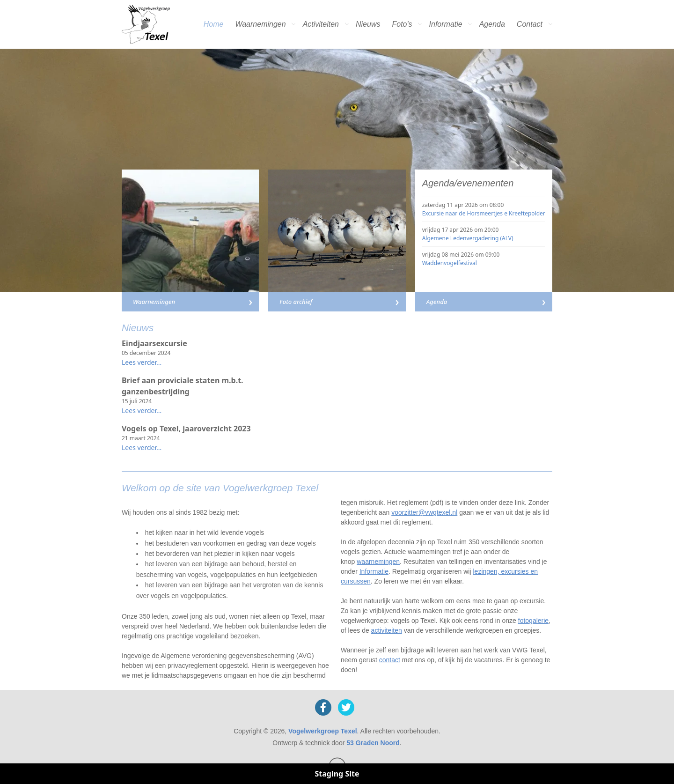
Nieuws (368, 24)
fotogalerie (533, 621)
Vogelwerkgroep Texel (323, 731)
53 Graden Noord (373, 743)
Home (214, 24)
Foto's (402, 24)
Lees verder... (142, 362)
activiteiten (387, 630)
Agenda (492, 24)
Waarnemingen (260, 24)
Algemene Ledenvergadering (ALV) (468, 238)
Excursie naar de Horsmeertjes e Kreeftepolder (484, 213)
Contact (530, 24)
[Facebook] (323, 707)
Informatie (446, 24)
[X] (346, 707)
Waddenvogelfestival (450, 263)
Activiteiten (321, 24)
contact (390, 660)
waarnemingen (378, 562)
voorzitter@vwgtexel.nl (424, 512)
